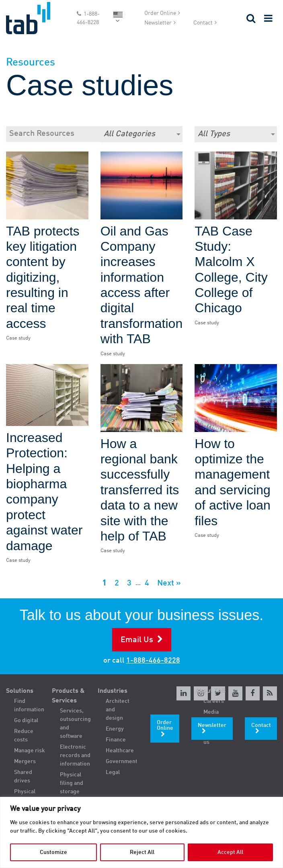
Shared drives (23, 777)
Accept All (230, 852)
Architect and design (118, 710)
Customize (53, 852)
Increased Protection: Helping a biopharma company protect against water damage (44, 492)
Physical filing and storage (72, 783)
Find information (29, 705)
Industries (113, 691)
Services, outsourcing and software (75, 724)
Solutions (20, 691)
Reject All (142, 852)
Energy (115, 729)
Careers (214, 701)
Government (121, 762)
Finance (116, 740)
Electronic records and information (75, 755)
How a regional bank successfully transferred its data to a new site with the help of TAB (140, 490)
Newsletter (158, 23)
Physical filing (25, 796)
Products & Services (68, 696)
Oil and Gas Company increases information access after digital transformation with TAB (142, 285)
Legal (113, 772)
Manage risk (30, 751)
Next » (169, 583)
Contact (203, 23)
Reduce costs (24, 736)
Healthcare (120, 751)
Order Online (160, 13)
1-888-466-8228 (88, 18)
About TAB (211, 691)
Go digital (26, 721)
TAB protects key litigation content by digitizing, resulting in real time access (43, 277)
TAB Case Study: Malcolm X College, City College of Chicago (231, 270)
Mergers (25, 762)
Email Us (137, 640)
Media (211, 712)
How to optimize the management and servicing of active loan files (233, 482)
